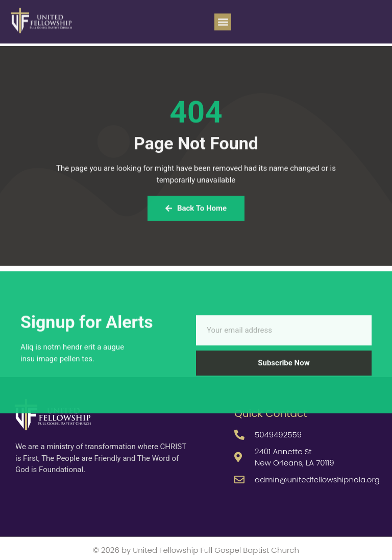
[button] (223, 19)
